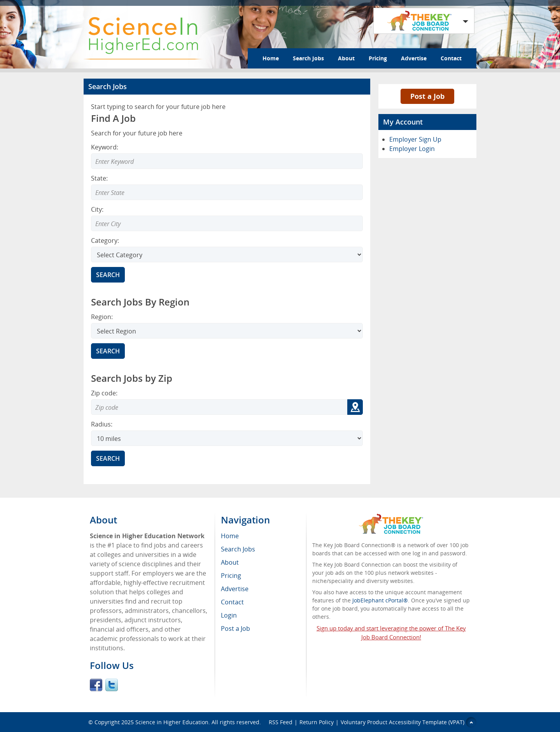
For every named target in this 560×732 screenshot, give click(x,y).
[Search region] (227, 331)
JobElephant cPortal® (380, 600)
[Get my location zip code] (355, 407)
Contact (451, 58)
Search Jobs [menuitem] (238, 549)
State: (99, 178)
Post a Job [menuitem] (235, 628)
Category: (105, 240)
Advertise (414, 58)
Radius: (102, 424)
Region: (102, 317)
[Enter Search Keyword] (227, 161)
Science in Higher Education (172, 722)
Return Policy (317, 722)
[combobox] (227, 192)
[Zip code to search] (219, 407)
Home (271, 58)
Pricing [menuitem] (231, 576)
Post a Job (427, 96)
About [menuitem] (230, 562)
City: (97, 209)
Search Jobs (308, 58)
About (346, 58)
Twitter (112, 685)
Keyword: (105, 147)
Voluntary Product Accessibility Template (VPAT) (402, 722)
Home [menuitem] (230, 536)
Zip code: (104, 393)
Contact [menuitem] (232, 602)
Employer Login (412, 149)
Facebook (96, 685)
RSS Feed (281, 722)
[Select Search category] (227, 255)
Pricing (378, 58)
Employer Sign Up (415, 139)
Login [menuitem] (229, 615)
